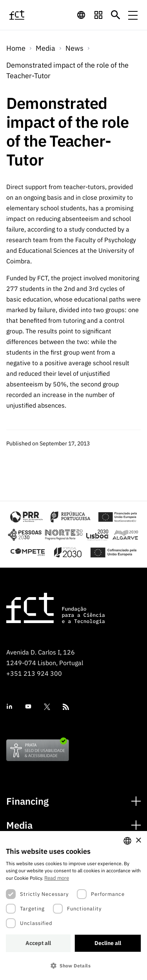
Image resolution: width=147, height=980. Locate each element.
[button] (73, 966)
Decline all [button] (108, 943)
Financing (27, 801)
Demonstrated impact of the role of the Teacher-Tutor (67, 70)
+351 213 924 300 (34, 673)
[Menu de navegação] (133, 15)
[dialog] (73, 906)
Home (16, 48)
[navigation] (81, 15)
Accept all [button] (38, 943)
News (74, 48)
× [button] (138, 841)
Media (19, 825)
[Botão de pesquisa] (116, 15)
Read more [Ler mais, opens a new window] (57, 878)
